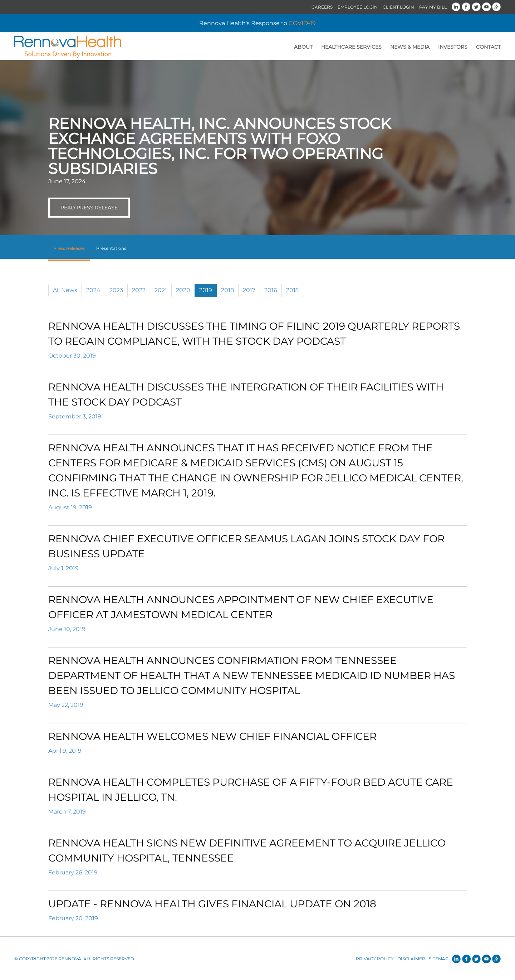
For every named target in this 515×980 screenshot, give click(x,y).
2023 (116, 290)
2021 (161, 290)
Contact (488, 47)
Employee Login (358, 7)
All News (65, 290)
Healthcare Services (351, 47)
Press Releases (69, 248)
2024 (93, 290)
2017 (249, 290)
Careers (322, 7)
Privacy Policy (375, 959)
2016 (271, 290)
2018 (227, 290)
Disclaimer (411, 959)
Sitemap (439, 959)
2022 (139, 290)
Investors (453, 47)
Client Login (398, 7)
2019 (206, 290)
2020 (183, 290)
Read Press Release (89, 208)
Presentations (111, 248)
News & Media (410, 47)
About (303, 47)
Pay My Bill (433, 7)
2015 (292, 290)
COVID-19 (302, 23)
